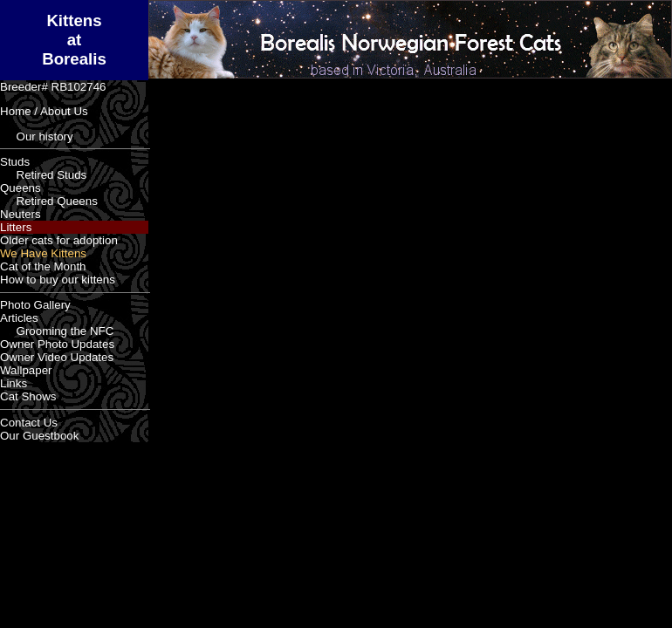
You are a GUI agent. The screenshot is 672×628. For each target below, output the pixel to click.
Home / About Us (44, 111)
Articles (19, 318)
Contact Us (29, 423)
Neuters (21, 214)
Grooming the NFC (57, 331)
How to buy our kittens (58, 280)
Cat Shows (28, 396)
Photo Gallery (35, 305)
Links (14, 383)
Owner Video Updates (57, 357)
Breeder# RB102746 (53, 87)
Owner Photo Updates (57, 344)
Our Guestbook (39, 436)
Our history (37, 137)
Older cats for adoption (59, 240)
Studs (15, 162)
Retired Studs (43, 175)
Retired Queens (49, 201)
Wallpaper (26, 370)
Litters (16, 227)
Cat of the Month (43, 266)
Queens (21, 188)
